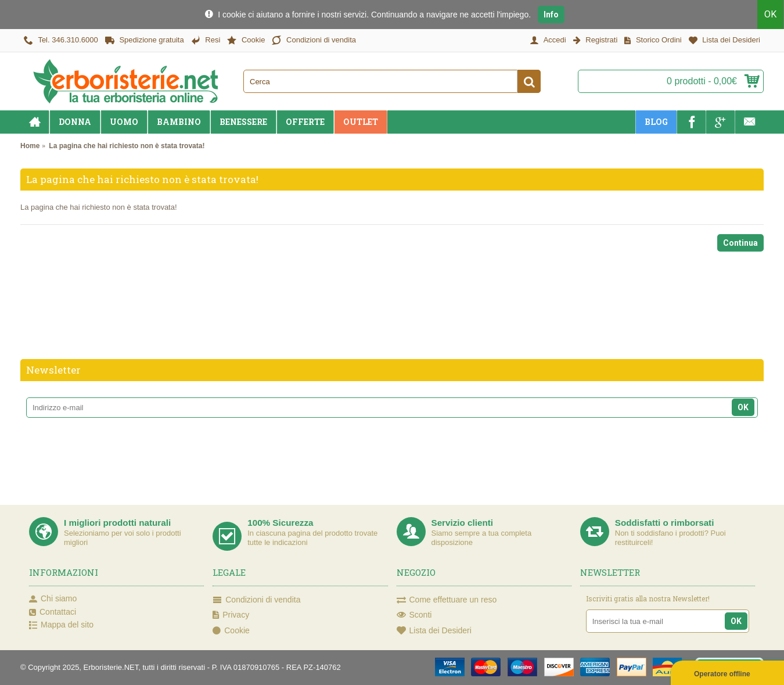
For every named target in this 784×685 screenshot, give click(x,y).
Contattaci (53, 612)
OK (771, 14)
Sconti (414, 615)
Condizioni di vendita (256, 600)
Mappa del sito (61, 625)
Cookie (231, 631)
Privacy (231, 615)
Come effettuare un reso (447, 600)
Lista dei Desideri (434, 631)
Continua (740, 243)
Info (551, 15)
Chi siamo (53, 599)
